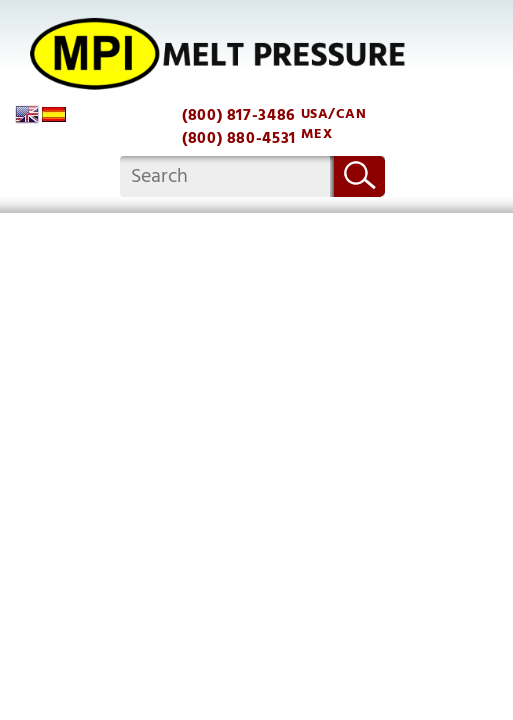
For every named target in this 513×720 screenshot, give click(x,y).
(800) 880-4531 (239, 138)
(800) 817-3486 (239, 115)
